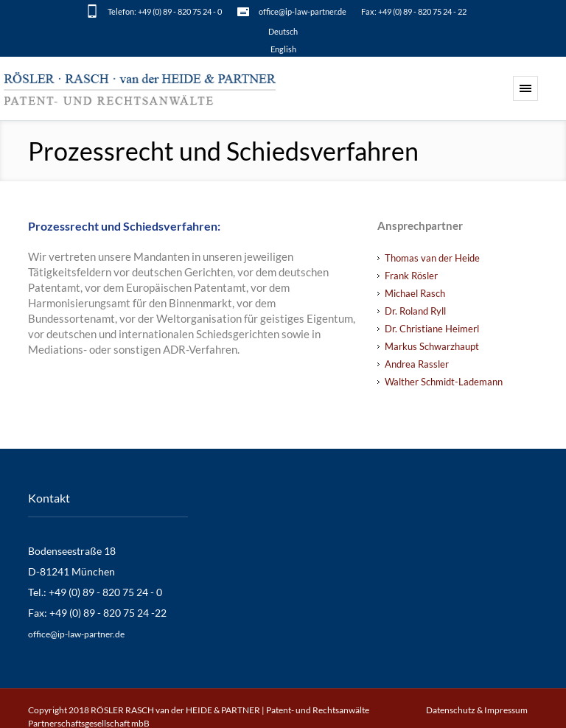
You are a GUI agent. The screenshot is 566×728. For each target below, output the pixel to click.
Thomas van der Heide (432, 258)
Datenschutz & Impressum (477, 710)
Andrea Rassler (417, 364)
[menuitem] (283, 31)
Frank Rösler (411, 276)
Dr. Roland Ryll (415, 311)
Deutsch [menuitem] (283, 31)
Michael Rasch (415, 293)
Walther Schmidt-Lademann (444, 382)
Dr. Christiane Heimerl (432, 329)
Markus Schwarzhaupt (432, 346)
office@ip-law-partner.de (303, 11)
